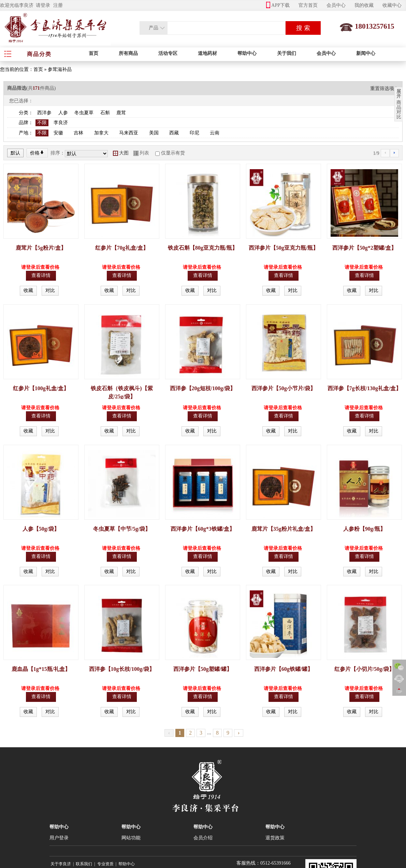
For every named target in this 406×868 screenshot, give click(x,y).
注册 (58, 5)
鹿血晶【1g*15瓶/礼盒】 (41, 669)
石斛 (105, 113)
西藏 (174, 133)
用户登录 (59, 838)
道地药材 (207, 53)
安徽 (58, 133)
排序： (58, 153)
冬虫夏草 (84, 113)
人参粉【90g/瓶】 (364, 529)
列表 (141, 153)
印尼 (194, 133)
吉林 (78, 133)
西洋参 (44, 113)
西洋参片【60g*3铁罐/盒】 (203, 529)
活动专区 (168, 53)
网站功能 (131, 838)
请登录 (43, 5)
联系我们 (84, 864)
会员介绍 (203, 838)
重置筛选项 (385, 89)
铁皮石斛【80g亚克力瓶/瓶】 (203, 248)
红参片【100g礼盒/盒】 (41, 388)
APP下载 (278, 5)
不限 (42, 123)
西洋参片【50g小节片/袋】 (284, 388)
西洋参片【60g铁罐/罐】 (284, 669)
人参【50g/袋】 (41, 529)
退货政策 (275, 838)
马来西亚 (129, 133)
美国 (154, 133)
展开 (399, 94)
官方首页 (308, 5)
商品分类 (39, 54)
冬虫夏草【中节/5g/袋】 (122, 529)
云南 (215, 133)
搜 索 (303, 28)
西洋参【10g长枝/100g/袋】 (122, 669)
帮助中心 (247, 53)
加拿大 (101, 133)
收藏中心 (392, 5)
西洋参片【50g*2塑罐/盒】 (364, 248)
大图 (121, 153)
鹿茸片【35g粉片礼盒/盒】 (284, 529)
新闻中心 (366, 53)
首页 (93, 53)
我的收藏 (364, 5)
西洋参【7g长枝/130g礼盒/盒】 (365, 388)
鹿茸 (121, 113)
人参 (63, 113)
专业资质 (105, 864)
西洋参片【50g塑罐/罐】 (203, 669)
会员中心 (336, 5)
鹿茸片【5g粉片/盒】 (41, 248)
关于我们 (287, 53)
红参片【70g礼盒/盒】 (122, 248)
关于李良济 (61, 864)
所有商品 (128, 53)
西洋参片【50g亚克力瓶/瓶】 (284, 248)
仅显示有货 (173, 153)
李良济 (61, 123)
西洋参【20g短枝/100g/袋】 (203, 388)
